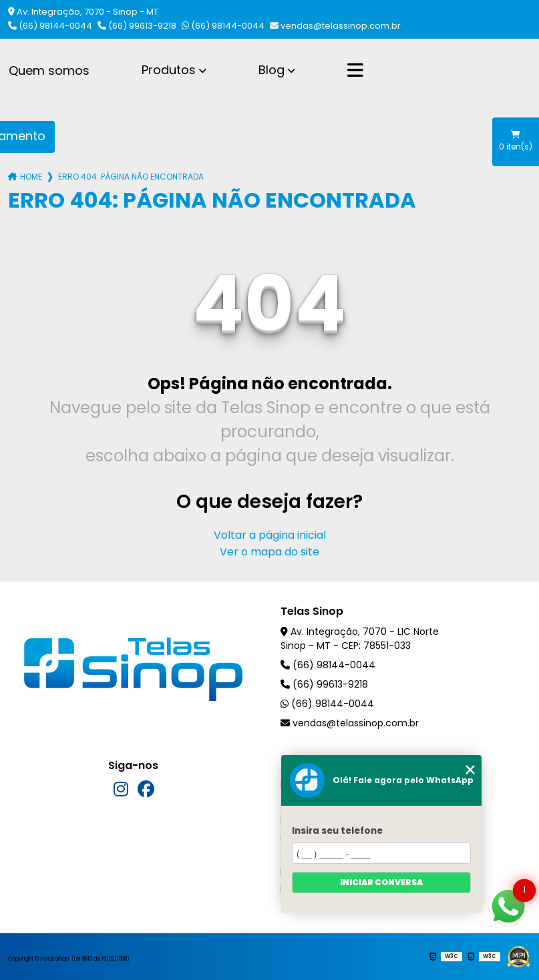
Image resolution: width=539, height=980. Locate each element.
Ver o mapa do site (269, 552)
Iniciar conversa (381, 882)
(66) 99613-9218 (137, 26)
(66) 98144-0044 (50, 26)
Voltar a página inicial (270, 535)
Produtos (169, 70)
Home (31, 177)
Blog (272, 70)
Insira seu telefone (337, 831)
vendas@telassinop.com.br (335, 26)
